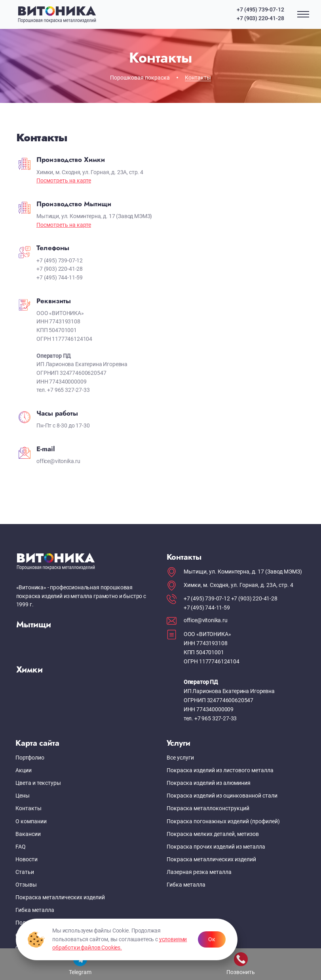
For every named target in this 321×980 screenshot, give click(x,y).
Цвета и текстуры (38, 783)
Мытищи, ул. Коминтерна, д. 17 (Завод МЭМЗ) (243, 572)
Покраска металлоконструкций (208, 808)
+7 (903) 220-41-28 (260, 18)
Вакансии (28, 834)
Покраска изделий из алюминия (209, 783)
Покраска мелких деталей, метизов (213, 834)
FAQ (21, 847)
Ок (212, 939)
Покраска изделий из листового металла (220, 770)
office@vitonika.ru (206, 620)
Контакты (28, 808)
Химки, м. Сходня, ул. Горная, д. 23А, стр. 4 (238, 585)
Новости (27, 859)
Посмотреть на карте (64, 181)
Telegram (80, 964)
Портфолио (30, 758)
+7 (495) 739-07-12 (260, 10)
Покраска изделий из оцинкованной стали (222, 796)
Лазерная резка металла (199, 872)
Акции (24, 770)
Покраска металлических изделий (60, 897)
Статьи (25, 872)
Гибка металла (35, 910)
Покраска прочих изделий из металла (216, 847)
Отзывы (26, 885)
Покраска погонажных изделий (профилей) (223, 821)
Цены (23, 796)
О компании (31, 821)
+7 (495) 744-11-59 (207, 608)
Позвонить (241, 964)
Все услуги (180, 758)
